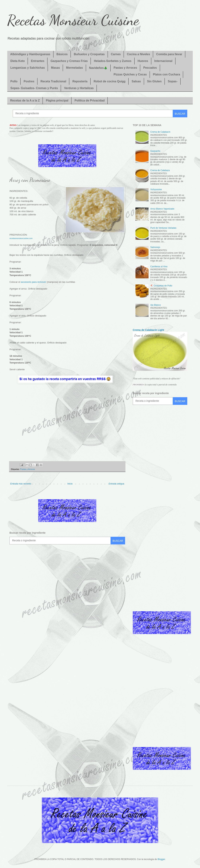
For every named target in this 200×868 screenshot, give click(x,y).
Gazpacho (155, 151)
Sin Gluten (154, 81)
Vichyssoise (156, 189)
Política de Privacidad (90, 100)
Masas (55, 68)
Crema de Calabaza (160, 170)
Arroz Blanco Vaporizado (162, 209)
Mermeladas (74, 68)
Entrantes (38, 61)
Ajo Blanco (156, 305)
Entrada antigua (116, 484)
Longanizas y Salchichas (28, 68)
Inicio (70, 484)
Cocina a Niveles (138, 54)
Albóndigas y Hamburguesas (30, 54)
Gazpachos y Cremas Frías (69, 61)
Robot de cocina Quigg (110, 81)
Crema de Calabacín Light (148, 330)
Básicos (62, 54)
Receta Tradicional (53, 81)
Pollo (14, 81)
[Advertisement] (67, 423)
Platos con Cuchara (166, 74)
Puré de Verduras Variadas (163, 228)
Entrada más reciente (21, 484)
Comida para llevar (169, 54)
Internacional (163, 61)
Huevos (143, 61)
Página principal (57, 100)
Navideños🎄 (98, 68)
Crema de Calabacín (160, 132)
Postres (29, 81)
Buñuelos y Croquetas (89, 54)
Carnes (116, 54)
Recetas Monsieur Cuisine (73, 20)
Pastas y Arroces (125, 68)
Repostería (80, 81)
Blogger (161, 859)
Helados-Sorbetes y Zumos (113, 61)
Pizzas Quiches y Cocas (130, 74)
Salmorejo (155, 247)
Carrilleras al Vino (159, 267)
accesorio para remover (34, 282)
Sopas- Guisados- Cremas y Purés (34, 88)
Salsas (136, 81)
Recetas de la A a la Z (25, 100)
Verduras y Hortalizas (79, 88)
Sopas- (173, 81)
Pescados (150, 68)
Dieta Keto (18, 61)
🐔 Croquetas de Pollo (161, 286)
